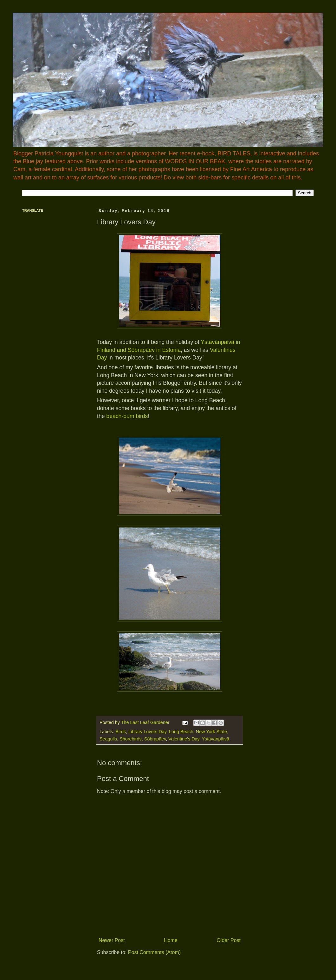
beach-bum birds (127, 416)
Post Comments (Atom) (154, 952)
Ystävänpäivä (216, 739)
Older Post (229, 940)
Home (171, 940)
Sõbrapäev (155, 739)
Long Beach (181, 732)
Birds (121, 732)
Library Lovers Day (147, 732)
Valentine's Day (184, 739)
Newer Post (112, 940)
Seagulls (108, 739)
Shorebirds (131, 739)
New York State (211, 732)
